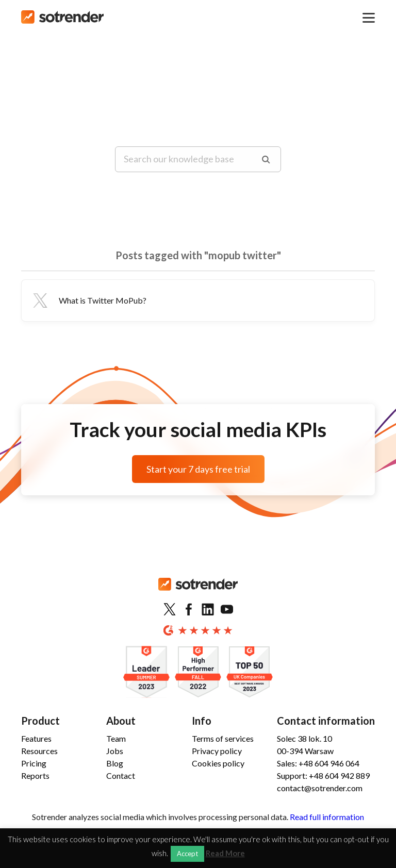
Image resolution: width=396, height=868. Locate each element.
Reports (35, 775)
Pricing (34, 763)
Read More (225, 853)
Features (36, 738)
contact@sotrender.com (320, 788)
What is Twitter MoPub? (88, 301)
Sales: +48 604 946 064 (318, 763)
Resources (39, 751)
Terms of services (223, 738)
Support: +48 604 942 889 (323, 775)
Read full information (327, 817)
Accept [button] (187, 854)
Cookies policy (218, 763)
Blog (115, 763)
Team (116, 738)
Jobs (115, 751)
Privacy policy (217, 751)
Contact (121, 775)
